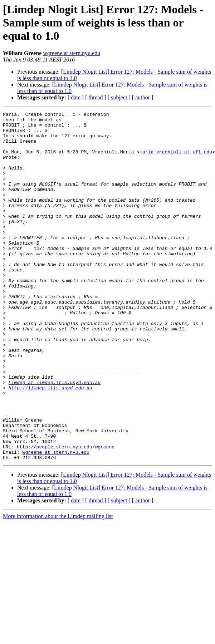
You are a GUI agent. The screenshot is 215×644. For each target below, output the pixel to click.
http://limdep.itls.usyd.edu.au (50, 443)
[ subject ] (119, 97)
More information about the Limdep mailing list (58, 586)
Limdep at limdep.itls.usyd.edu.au (55, 437)
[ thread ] (96, 97)
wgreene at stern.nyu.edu (72, 53)
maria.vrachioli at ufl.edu (176, 160)
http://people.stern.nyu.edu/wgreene (66, 514)
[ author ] (143, 97)
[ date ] (76, 97)
